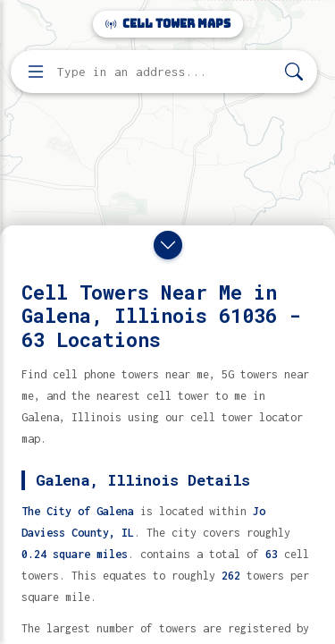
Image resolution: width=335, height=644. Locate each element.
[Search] (294, 72)
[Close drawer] (168, 245)
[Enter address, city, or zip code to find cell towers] (166, 72)
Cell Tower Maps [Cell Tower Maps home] (168, 24)
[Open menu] (36, 72)
